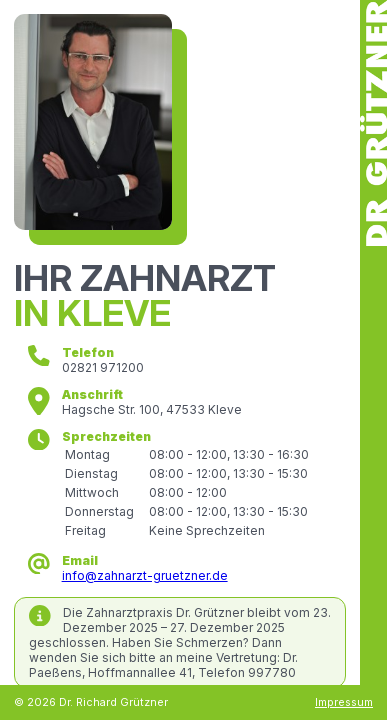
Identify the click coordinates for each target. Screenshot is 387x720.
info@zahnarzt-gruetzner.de (145, 575)
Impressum (344, 702)
